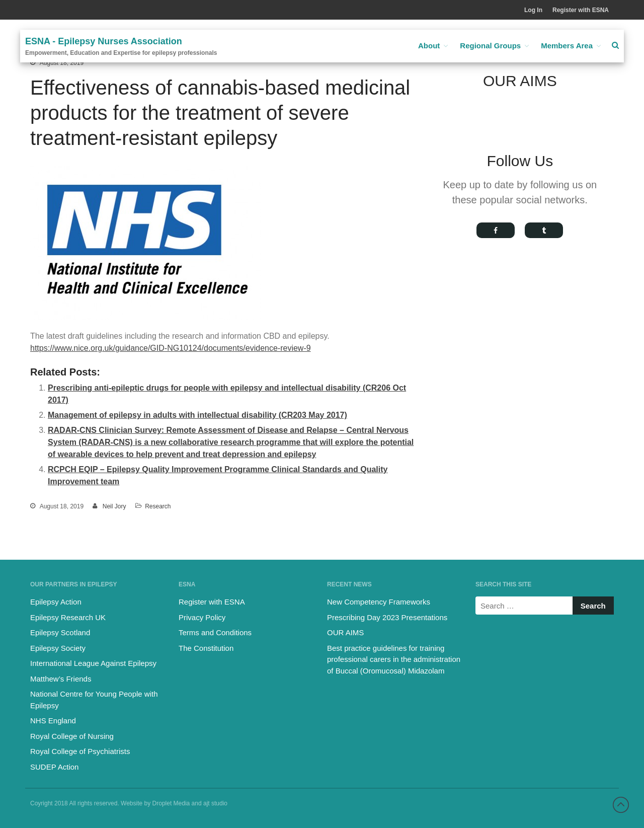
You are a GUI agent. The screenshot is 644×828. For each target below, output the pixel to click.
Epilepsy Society (58, 648)
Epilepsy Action (56, 602)
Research (158, 506)
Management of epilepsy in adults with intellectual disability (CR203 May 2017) (197, 415)
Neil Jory (114, 506)
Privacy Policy (202, 617)
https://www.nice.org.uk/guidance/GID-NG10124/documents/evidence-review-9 (171, 348)
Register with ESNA (581, 10)
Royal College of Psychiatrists (80, 751)
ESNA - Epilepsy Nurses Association (104, 41)
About (429, 46)
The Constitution (206, 648)
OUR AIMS (345, 632)
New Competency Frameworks (379, 602)
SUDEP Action (54, 767)
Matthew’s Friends (61, 679)
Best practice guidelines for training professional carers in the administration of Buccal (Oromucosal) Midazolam (394, 659)
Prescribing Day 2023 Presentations (387, 617)
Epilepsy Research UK (68, 617)
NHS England (53, 721)
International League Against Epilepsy (93, 663)
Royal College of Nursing (72, 736)
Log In (533, 10)
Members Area (567, 46)
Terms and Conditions (215, 632)
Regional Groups (490, 46)
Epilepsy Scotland (60, 632)
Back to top (621, 805)
